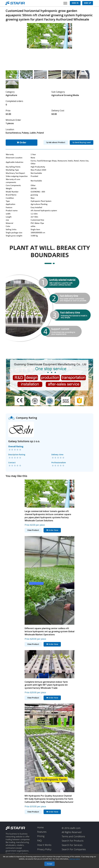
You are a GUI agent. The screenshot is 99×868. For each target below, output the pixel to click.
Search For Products (73, 841)
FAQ (39, 840)
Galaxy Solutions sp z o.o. (24, 441)
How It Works (44, 845)
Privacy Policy (44, 849)
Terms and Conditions (73, 836)
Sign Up (88, 3)
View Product (33, 530)
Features (42, 832)
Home (40, 827)
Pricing (41, 836)
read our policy (74, 859)
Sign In (75, 3)
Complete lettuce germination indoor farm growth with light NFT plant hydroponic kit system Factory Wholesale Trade (46, 685)
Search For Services (72, 845)
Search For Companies (74, 849)
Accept (50, 864)
